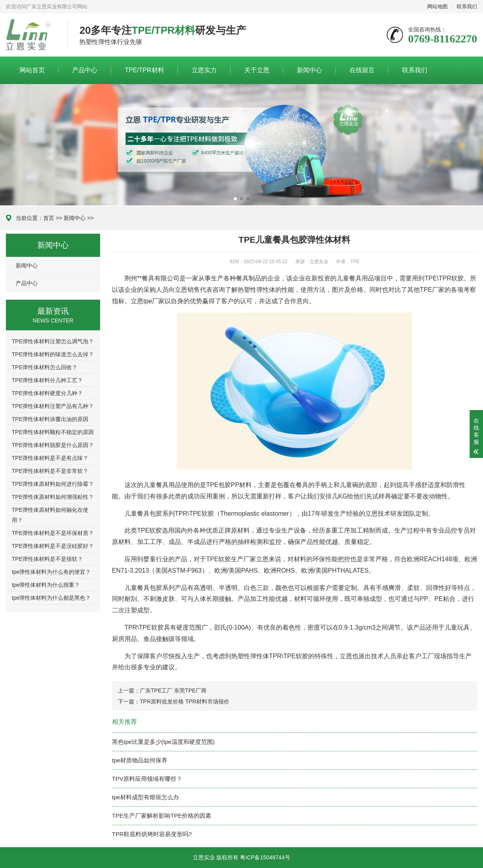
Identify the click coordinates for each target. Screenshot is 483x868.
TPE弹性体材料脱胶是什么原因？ (53, 445)
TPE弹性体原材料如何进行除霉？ (53, 484)
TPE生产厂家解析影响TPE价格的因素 (162, 816)
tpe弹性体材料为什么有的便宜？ (51, 572)
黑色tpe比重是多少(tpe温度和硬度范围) (163, 742)
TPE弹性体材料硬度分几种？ (47, 393)
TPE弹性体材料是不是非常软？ (50, 471)
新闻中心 (309, 70)
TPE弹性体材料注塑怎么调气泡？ (53, 341)
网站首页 (32, 70)
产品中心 (85, 70)
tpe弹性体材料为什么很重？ (46, 585)
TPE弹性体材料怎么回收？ (45, 367)
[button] (235, 199)
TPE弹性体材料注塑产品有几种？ (53, 406)
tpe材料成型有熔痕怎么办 (145, 797)
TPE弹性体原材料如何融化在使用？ (50, 515)
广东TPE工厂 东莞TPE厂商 (173, 690)
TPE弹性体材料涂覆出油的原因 (50, 419)
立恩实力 (204, 70)
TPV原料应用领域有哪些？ (147, 779)
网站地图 (437, 6)
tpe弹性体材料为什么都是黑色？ (51, 598)
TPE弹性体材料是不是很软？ (47, 559)
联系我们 (467, 6)
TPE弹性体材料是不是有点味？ (50, 458)
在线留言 (362, 70)
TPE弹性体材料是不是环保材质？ (53, 533)
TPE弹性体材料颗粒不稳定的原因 (53, 432)
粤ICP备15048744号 (265, 857)
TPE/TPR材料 (145, 70)
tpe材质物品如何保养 (140, 760)
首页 (49, 218)
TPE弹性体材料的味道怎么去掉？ (53, 354)
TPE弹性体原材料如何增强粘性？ (53, 497)
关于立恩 (257, 70)
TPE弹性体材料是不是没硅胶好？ (53, 546)
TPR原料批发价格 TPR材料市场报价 (185, 701)
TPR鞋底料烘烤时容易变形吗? (152, 834)
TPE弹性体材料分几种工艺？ (47, 380)
